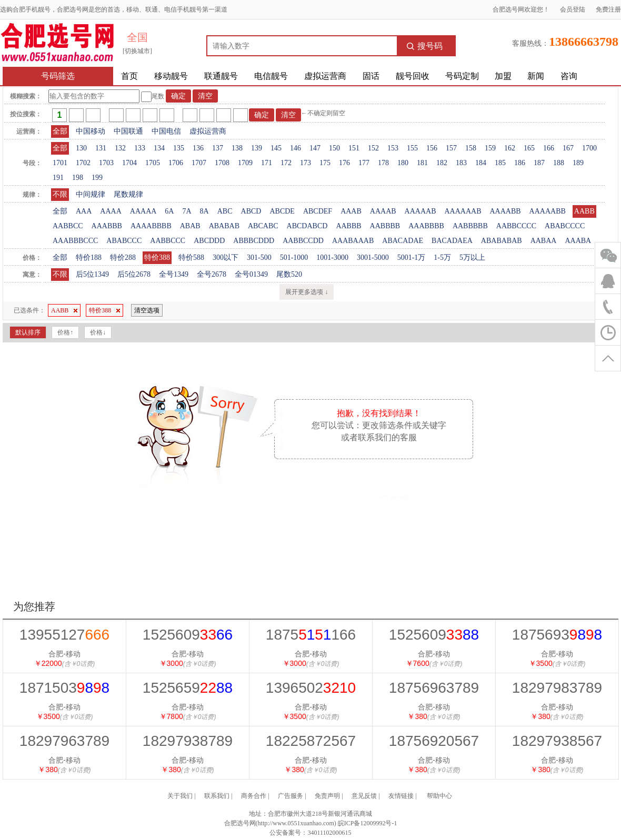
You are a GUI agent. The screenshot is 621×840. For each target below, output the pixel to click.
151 (354, 148)
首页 (129, 76)
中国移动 (91, 131)
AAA (84, 211)
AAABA (578, 241)
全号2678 (212, 274)
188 (559, 163)
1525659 (188, 688)
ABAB (190, 226)
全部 (60, 131)
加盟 (503, 76)
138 (237, 148)
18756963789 (434, 688)
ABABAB (224, 226)
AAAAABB (548, 211)
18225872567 (311, 741)
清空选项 (147, 310)
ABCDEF (318, 211)
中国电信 (166, 131)
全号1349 (174, 274)
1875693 (557, 635)
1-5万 (442, 257)
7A (187, 211)
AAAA (111, 211)
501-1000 (294, 257)
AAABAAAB (353, 241)
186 (520, 163)
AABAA (544, 241)
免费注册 (608, 9)
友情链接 (401, 796)
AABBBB (385, 226)
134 (159, 148)
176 (344, 163)
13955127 (64, 635)
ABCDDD (209, 241)
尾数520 (289, 274)
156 (432, 148)
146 (296, 148)
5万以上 (472, 257)
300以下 (226, 257)
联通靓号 (221, 76)
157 (451, 148)
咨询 (569, 76)
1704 (129, 163)
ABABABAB (502, 241)
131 (101, 148)
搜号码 (425, 46)
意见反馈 (364, 796)
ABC (225, 211)
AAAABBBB (151, 226)
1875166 (311, 635)
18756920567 (434, 741)
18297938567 (557, 741)
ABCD (251, 211)
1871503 (64, 688)
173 (306, 163)
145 (276, 148)
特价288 (123, 257)
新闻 (536, 76)
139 (257, 148)
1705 (153, 163)
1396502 (311, 688)
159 (490, 148)
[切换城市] (137, 51)
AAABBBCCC (75, 241)
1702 (83, 163)
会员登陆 (573, 9)
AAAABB (505, 211)
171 (267, 163)
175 (325, 163)
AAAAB (383, 211)
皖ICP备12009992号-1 (368, 823)
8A (204, 211)
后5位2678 (134, 274)
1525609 (188, 635)
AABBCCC (168, 241)
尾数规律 (128, 194)
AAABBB (107, 226)
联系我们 (217, 796)
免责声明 (327, 796)
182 (442, 163)
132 (120, 148)
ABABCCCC (565, 226)
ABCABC (263, 226)
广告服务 (291, 796)
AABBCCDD (303, 241)
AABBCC (68, 226)
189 (578, 163)
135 (179, 148)
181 (422, 163)
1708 (222, 163)
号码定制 (462, 76)
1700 (589, 148)
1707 (199, 163)
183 (461, 163)
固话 (371, 76)
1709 (245, 163)
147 (315, 148)
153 (393, 148)
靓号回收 (413, 76)
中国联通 (128, 131)
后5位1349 (92, 274)
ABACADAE (403, 241)
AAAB (351, 211)
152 (373, 148)
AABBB (348, 226)
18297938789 (188, 741)
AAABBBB (426, 226)
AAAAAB (420, 211)
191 (58, 178)
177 (364, 163)
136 (198, 148)
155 (412, 148)
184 (481, 163)
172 (286, 163)
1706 (176, 163)
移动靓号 (171, 76)
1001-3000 (332, 257)
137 (218, 148)
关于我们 (180, 796)
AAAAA (143, 211)
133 (140, 148)
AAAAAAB (463, 211)
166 (549, 148)
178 (383, 163)
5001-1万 (412, 257)
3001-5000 (373, 257)
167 (568, 148)
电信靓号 (271, 76)
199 (97, 178)
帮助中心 (439, 796)
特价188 (89, 257)
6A (169, 211)
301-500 (259, 257)
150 (334, 148)
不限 (60, 194)
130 (81, 148)
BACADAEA (452, 241)
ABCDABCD (307, 226)
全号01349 (251, 274)
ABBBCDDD (254, 241)
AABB (584, 211)
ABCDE (282, 211)
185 (500, 163)
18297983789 (557, 688)
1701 (60, 163)
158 (471, 148)
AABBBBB (470, 226)
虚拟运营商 (325, 76)
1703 (106, 163)
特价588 (191, 257)
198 (78, 178)
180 (403, 163)
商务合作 (254, 796)
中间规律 (91, 194)
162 (510, 148)
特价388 (157, 257)
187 (539, 163)
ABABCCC (124, 241)
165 (529, 148)
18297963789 (64, 741)
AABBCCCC (516, 226)
